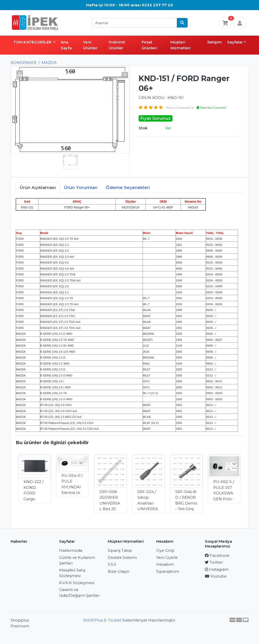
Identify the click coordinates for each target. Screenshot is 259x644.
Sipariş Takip (120, 550)
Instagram (217, 569)
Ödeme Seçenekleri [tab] (128, 187)
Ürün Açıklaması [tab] (38, 187)
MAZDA (49, 63)
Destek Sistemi (122, 557)
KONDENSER (24, 63)
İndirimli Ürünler (117, 45)
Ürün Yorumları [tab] (81, 187)
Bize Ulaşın (118, 571)
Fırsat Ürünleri (149, 45)
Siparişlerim (168, 571)
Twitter (214, 562)
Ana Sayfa (66, 45)
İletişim (215, 42)
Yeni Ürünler (90, 45)
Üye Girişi (165, 550)
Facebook (217, 555)
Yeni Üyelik (167, 557)
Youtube (216, 576)
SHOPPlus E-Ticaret (102, 620)
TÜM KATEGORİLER (33, 42)
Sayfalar (235, 42)
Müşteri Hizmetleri (181, 45)
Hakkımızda (71, 550)
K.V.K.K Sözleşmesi (77, 583)
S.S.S (112, 564)
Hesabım (165, 564)
